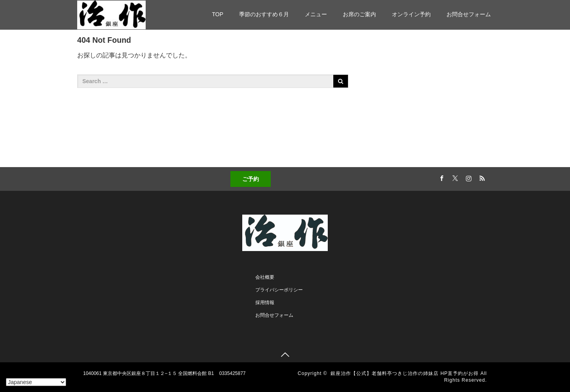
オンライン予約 (411, 14)
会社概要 (265, 277)
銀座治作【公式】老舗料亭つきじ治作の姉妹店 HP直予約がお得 (405, 373)
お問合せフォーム (469, 14)
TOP (218, 14)
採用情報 (265, 303)
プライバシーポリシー (279, 290)
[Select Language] (36, 382)
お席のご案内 (359, 14)
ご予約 (251, 179)
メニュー (316, 14)
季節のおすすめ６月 (264, 14)
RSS (481, 177)
